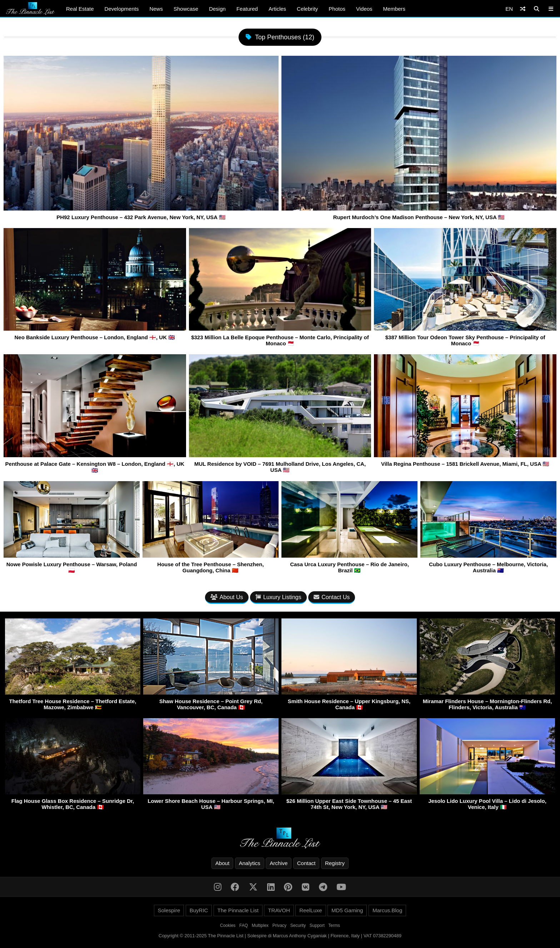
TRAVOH (279, 910)
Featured (247, 9)
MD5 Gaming (347, 910)
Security (298, 925)
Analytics (250, 863)
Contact (306, 863)
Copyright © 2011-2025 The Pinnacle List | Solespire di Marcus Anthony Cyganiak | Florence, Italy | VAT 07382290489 (280, 936)
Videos (364, 9)
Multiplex (260, 925)
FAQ (244, 925)
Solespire (169, 910)
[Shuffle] (523, 9)
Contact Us (332, 597)
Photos (337, 9)
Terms (334, 925)
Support (317, 925)
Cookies (228, 925)
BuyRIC (199, 910)
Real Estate (80, 9)
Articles (277, 9)
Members (394, 9)
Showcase (186, 9)
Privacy (279, 925)
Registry (335, 863)
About (222, 863)
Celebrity (307, 9)
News (156, 9)
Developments (122, 9)
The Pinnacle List (238, 910)
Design (217, 9)
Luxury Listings (278, 597)
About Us (227, 597)
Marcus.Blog (387, 910)
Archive (279, 863)
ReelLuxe (311, 910)
